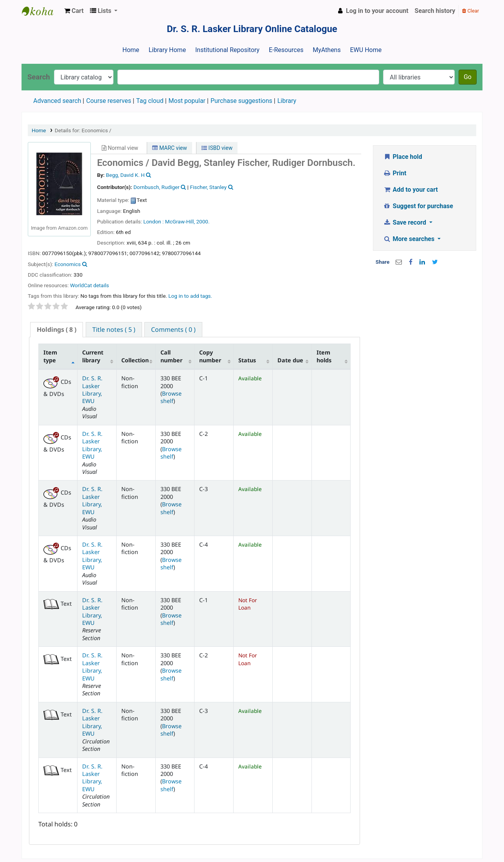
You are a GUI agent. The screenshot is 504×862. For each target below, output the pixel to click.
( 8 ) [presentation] (57, 329)
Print (395, 173)
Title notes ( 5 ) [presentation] (114, 329)
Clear (471, 11)
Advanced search (57, 101)
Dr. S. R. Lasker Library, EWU (92, 390)
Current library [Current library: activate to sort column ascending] (93, 356)
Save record (405, 222)
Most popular (187, 101)
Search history (435, 11)
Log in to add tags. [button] (190, 296)
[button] (74, 11)
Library (287, 101)
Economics (67, 264)
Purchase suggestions (241, 101)
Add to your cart (410, 190)
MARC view (169, 148)
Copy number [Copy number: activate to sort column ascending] (210, 356)
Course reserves (109, 101)
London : (153, 221)
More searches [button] (409, 239)
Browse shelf (171, 397)
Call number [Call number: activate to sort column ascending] (171, 356)
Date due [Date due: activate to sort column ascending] (290, 360)
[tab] (57, 330)
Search (39, 77)
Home (131, 50)
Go (468, 77)
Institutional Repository (227, 50)
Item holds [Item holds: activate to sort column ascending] (324, 356)
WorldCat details (90, 285)
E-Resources (286, 50)
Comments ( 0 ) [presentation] (173, 329)
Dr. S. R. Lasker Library (41, 11)
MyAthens (327, 50)
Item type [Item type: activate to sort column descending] (50, 356)
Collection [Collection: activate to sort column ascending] (135, 360)
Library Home (167, 50)
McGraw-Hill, (180, 221)
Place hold (403, 157)
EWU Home (366, 50)
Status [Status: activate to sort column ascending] (247, 360)
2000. (203, 221)
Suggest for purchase (418, 206)
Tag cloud (150, 101)
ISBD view (217, 148)
